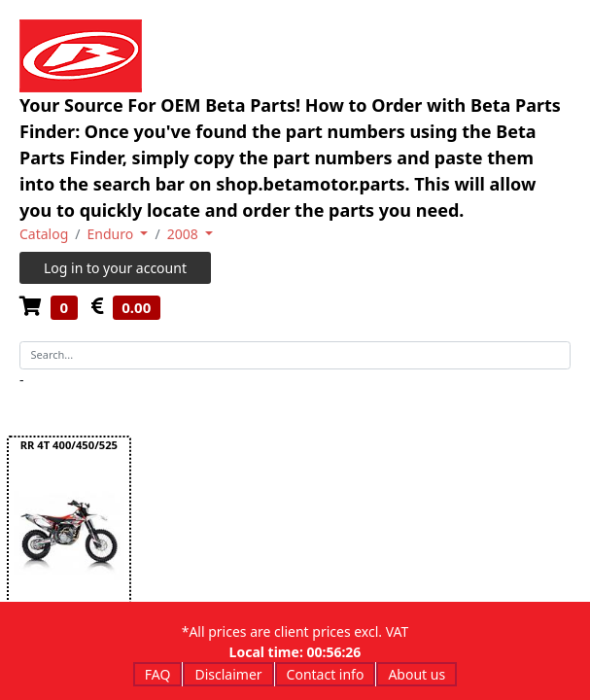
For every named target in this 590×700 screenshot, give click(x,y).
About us (416, 674)
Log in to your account (115, 268)
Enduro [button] (112, 234)
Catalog (44, 234)
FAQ (158, 674)
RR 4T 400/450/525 (69, 445)
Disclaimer (228, 674)
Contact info (326, 674)
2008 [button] (185, 234)
